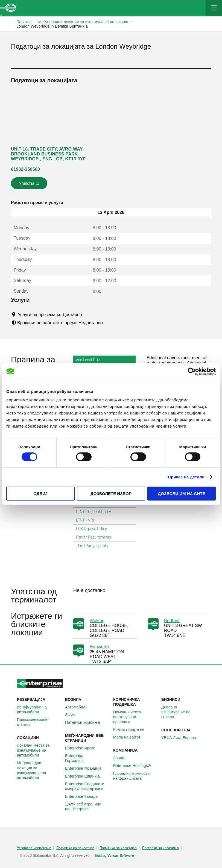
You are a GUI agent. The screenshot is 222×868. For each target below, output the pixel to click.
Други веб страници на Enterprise (87, 807)
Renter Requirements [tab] (96, 537)
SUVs (73, 715)
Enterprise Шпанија (85, 776)
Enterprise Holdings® (135, 766)
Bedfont (172, 621)
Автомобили (79, 707)
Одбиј (40, 494)
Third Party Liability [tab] (94, 546)
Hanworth (99, 647)
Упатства (30, 185)
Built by (115, 856)
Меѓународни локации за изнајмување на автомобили (39, 770)
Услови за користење (34, 848)
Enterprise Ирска (83, 748)
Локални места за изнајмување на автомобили (39, 750)
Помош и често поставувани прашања (135, 717)
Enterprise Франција (86, 768)
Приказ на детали (186, 477)
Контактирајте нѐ (132, 729)
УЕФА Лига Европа (182, 738)
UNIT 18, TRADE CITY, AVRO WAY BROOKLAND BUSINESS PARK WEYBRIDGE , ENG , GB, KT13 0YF (48, 154)
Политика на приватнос (75, 848)
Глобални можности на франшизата (135, 776)
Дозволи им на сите (181, 494)
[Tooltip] (87, 314)
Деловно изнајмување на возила (183, 712)
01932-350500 (25, 169)
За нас (122, 758)
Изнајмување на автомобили (39, 710)
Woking (97, 621)
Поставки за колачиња (160, 848)
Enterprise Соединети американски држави (87, 786)
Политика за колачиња (118, 848)
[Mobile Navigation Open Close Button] (214, 8)
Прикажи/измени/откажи (39, 722)
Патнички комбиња (85, 722)
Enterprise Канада (84, 796)
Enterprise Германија (87, 758)
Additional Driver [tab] (92, 360)
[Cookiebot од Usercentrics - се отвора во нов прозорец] (192, 371)
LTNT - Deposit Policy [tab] (96, 512)
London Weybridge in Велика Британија (52, 26)
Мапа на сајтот (130, 737)
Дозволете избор (111, 494)
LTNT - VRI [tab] (87, 520)
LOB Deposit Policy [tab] (94, 529)
